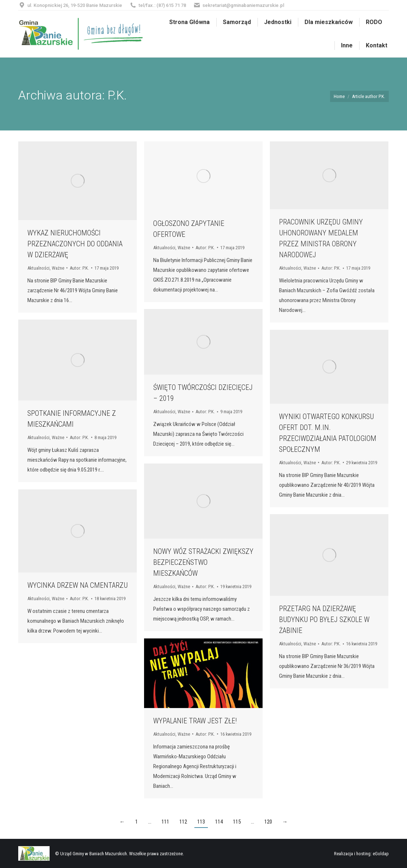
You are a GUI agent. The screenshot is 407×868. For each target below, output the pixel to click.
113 (201, 822)
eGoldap (381, 854)
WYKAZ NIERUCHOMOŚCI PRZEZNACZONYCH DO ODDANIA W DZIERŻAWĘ (75, 244)
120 (268, 822)
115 (237, 822)
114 (219, 822)
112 (183, 822)
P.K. (117, 95)
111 (165, 822)
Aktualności (38, 268)
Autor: (79, 268)
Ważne (58, 268)
